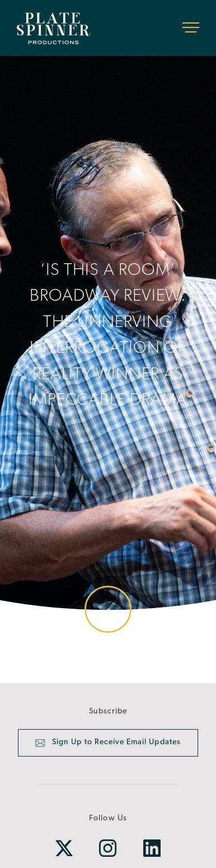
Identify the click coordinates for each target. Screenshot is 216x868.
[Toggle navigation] (191, 27)
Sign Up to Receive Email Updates (108, 743)
